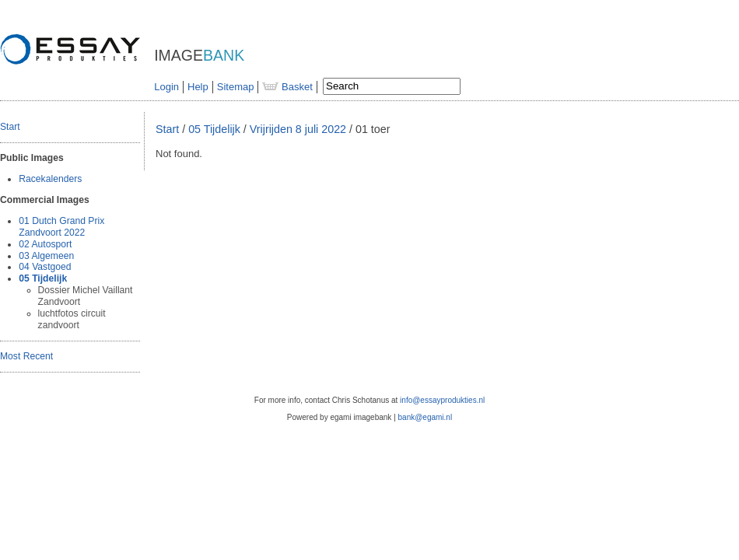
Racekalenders (50, 179)
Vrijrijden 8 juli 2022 (298, 129)
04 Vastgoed (45, 267)
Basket (287, 87)
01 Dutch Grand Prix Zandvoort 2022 (61, 227)
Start (10, 127)
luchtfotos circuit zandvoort (72, 319)
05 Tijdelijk (43, 278)
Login (166, 87)
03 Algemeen (46, 256)
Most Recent (26, 356)
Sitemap (236, 87)
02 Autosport (45, 244)
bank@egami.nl (426, 417)
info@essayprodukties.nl (442, 400)
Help (198, 87)
